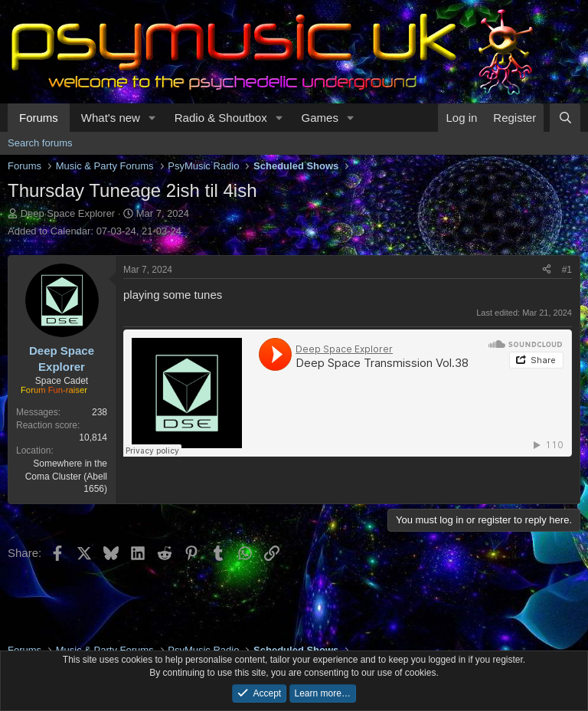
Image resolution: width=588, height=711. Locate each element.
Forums (39, 118)
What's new (111, 118)
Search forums (40, 143)
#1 (567, 270)
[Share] (547, 270)
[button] (152, 118)
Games (320, 118)
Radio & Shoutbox (221, 118)
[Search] (565, 118)
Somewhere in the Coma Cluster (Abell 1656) (66, 477)
